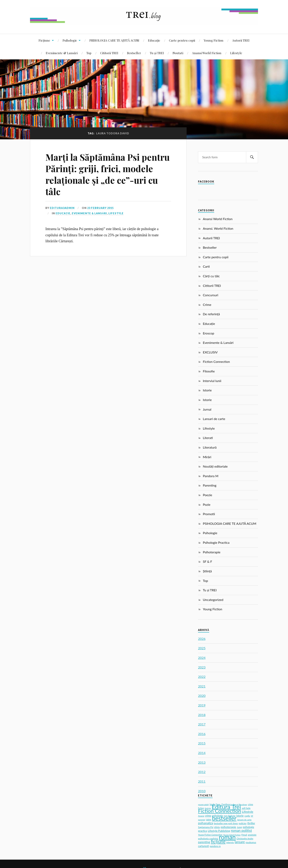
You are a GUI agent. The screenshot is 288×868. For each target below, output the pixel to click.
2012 (202, 772)
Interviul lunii (212, 381)
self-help (246, 808)
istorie (240, 816)
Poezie (207, 495)
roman (227, 837)
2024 (202, 658)
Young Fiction (214, 40)
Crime (207, 305)
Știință (207, 571)
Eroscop (208, 333)
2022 (202, 677)
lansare (240, 842)
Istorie (207, 390)
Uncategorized (213, 600)
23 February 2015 (100, 208)
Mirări (207, 457)
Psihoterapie (212, 552)
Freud (244, 835)
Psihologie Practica (216, 542)
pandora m (215, 846)
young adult (203, 804)
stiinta (217, 827)
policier (243, 823)
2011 (202, 781)
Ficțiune (44, 40)
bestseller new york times (226, 823)
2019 (202, 705)
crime (208, 816)
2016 (202, 734)
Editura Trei (226, 807)
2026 (202, 639)
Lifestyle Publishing (219, 831)
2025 (202, 648)
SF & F (207, 561)
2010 (202, 791)
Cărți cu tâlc (211, 276)
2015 (202, 743)
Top (89, 53)
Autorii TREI (241, 40)
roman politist (241, 831)
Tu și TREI (157, 53)
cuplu (247, 816)
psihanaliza (205, 823)
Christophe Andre (245, 839)
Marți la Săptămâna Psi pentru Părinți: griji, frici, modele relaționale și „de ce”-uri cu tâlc (107, 174)
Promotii (209, 514)
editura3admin (62, 208)
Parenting (210, 485)
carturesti (203, 846)
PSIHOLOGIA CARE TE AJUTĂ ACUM (114, 40)
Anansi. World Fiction (218, 228)
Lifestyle (236, 53)
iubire (209, 820)
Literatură (210, 447)
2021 (202, 686)
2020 (202, 696)
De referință (211, 314)
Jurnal (207, 409)
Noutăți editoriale (215, 466)
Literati (208, 438)
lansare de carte (244, 820)
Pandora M (211, 476)
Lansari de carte (214, 419)
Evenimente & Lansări (62, 53)
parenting (204, 842)
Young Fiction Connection (210, 835)
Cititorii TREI (109, 53)
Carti (206, 266)
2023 (202, 667)
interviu (230, 842)
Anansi (201, 816)
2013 (202, 762)
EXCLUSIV (210, 352)
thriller (251, 823)
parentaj (202, 820)
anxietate (252, 835)
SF (252, 816)
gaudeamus (251, 842)
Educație (154, 40)
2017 (202, 724)
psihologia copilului (208, 839)
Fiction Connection (216, 362)
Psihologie (70, 40)
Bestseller (134, 53)
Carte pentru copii (182, 40)
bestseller (224, 818)
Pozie (207, 504)
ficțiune (218, 842)
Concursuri (210, 295)
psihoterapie (228, 827)
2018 (202, 715)
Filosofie (209, 371)
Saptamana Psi (206, 827)
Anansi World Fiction (207, 53)
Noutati (178, 53)
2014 (202, 753)
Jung (239, 827)
